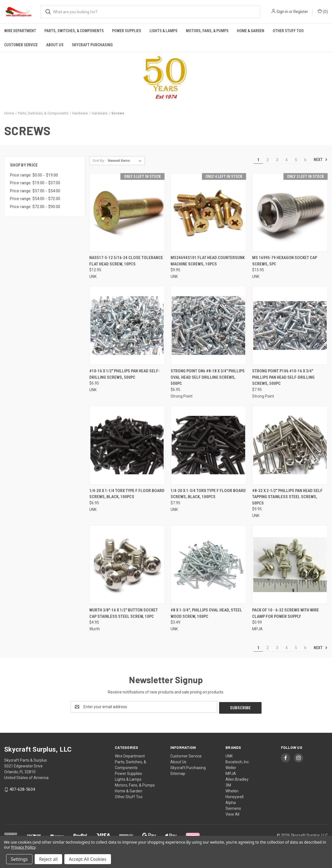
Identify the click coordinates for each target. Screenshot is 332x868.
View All (232, 813)
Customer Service (21, 45)
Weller (231, 767)
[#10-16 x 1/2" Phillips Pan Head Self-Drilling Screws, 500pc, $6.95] (127, 325)
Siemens (233, 807)
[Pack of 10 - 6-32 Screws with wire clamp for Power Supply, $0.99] (290, 564)
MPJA (231, 772)
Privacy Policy (23, 847)
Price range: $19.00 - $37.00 (35, 183)
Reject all (48, 859)
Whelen (232, 790)
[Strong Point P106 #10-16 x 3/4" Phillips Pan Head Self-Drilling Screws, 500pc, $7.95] (290, 325)
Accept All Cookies (88, 859)
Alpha (231, 802)
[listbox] (126, 161)
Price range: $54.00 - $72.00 (35, 199)
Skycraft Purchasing (92, 45)
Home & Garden (251, 31)
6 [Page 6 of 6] (305, 160)
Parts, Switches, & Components (74, 31)
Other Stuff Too (288, 31)
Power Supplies (127, 31)
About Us (55, 45)
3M (228, 784)
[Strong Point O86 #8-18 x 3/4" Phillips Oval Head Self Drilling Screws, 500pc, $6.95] (208, 325)
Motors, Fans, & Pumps (207, 31)
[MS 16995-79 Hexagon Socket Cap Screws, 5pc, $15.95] (290, 212)
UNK (229, 755)
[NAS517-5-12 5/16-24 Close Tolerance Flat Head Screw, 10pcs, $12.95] (127, 212)
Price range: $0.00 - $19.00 (34, 175)
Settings (19, 859)
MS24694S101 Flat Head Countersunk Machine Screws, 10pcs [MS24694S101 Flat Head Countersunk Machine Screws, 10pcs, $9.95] (208, 261)
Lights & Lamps (164, 31)
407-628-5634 (22, 788)
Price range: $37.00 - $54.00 (35, 191)
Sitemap (178, 772)
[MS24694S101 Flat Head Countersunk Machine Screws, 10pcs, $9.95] (208, 212)
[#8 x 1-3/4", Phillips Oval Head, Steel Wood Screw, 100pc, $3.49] (208, 564)
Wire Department (20, 31)
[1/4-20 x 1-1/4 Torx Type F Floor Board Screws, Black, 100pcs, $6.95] (127, 445)
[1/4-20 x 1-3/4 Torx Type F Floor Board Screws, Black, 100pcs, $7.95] (208, 445)
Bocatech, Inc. (238, 761)
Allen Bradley (237, 778)
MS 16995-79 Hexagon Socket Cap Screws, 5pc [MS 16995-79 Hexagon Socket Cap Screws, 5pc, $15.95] (285, 261)
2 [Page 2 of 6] (268, 160)
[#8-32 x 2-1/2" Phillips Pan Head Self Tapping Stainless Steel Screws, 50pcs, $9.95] (290, 445)
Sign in (282, 12)
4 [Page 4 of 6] (287, 160)
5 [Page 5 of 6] (296, 160)
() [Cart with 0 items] (323, 11)
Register (301, 12)
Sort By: (99, 161)
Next (321, 160)
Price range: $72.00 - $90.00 (35, 207)
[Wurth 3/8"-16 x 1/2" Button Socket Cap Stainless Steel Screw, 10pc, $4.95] (127, 564)
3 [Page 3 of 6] (277, 160)
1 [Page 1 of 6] (258, 160)
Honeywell (235, 796)
